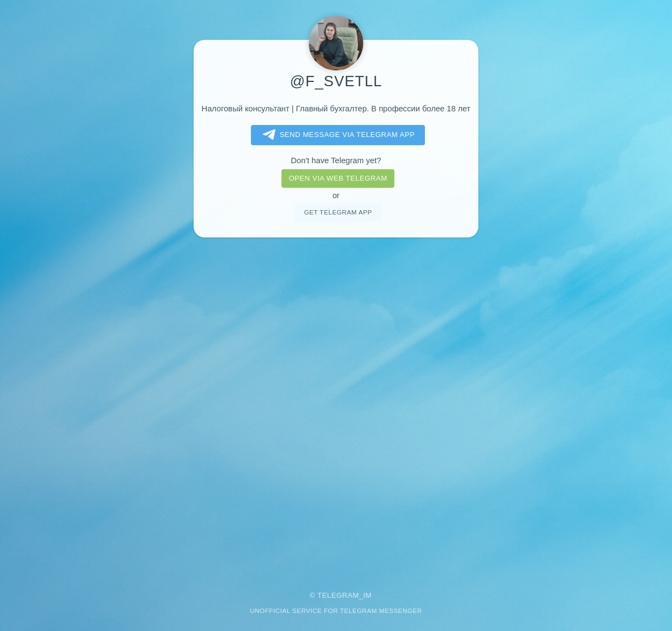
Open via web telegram (338, 178)
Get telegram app (338, 212)
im (368, 595)
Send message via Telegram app (337, 135)
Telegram (338, 595)
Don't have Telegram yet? (336, 160)
